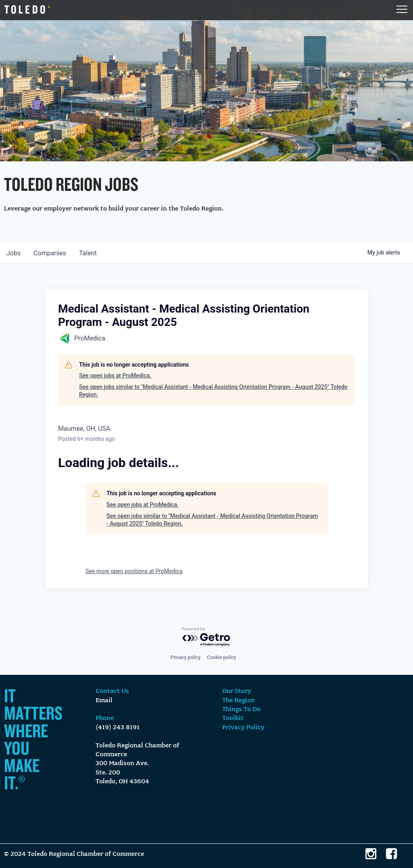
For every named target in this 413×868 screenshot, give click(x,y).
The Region (239, 701)
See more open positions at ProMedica (134, 571)
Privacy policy (186, 657)
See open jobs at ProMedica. (115, 376)
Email (104, 701)
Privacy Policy (243, 728)
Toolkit (233, 718)
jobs (14, 253)
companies (50, 253)
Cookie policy (221, 657)
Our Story (237, 691)
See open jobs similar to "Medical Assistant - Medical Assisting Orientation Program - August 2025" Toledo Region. (213, 391)
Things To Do (241, 709)
